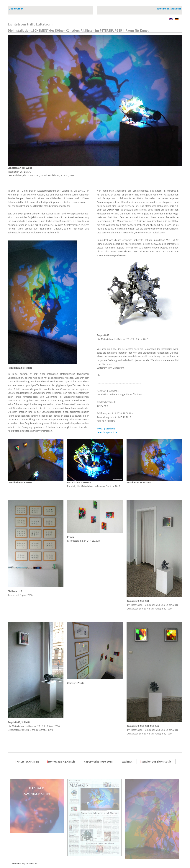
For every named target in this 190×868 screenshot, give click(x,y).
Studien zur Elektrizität (156, 762)
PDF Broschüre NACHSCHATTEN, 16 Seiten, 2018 (37, 833)
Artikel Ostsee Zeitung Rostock (94, 857)
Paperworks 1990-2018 (98, 762)
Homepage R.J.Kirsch (61, 762)
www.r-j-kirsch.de (106, 429)
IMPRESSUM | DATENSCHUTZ (28, 773)
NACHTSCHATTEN (27, 762)
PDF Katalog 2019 (152, 860)
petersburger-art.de (107, 432)
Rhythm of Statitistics (169, 9)
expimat (126, 762)
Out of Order (16, 9)
